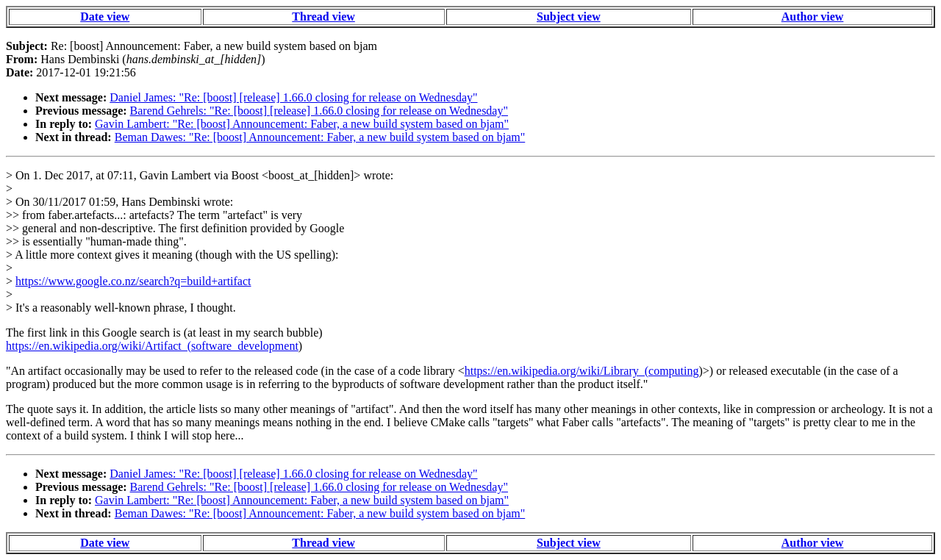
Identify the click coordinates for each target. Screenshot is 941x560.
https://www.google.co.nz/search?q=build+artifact (133, 281)
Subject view (569, 17)
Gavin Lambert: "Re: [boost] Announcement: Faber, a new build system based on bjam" (302, 124)
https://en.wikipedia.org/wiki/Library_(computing (582, 371)
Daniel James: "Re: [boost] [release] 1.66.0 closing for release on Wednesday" (293, 97)
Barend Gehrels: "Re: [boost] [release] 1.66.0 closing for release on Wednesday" (319, 111)
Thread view (323, 17)
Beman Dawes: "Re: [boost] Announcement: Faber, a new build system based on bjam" (320, 137)
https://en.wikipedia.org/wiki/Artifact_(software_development (152, 346)
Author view (813, 17)
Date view (105, 17)
